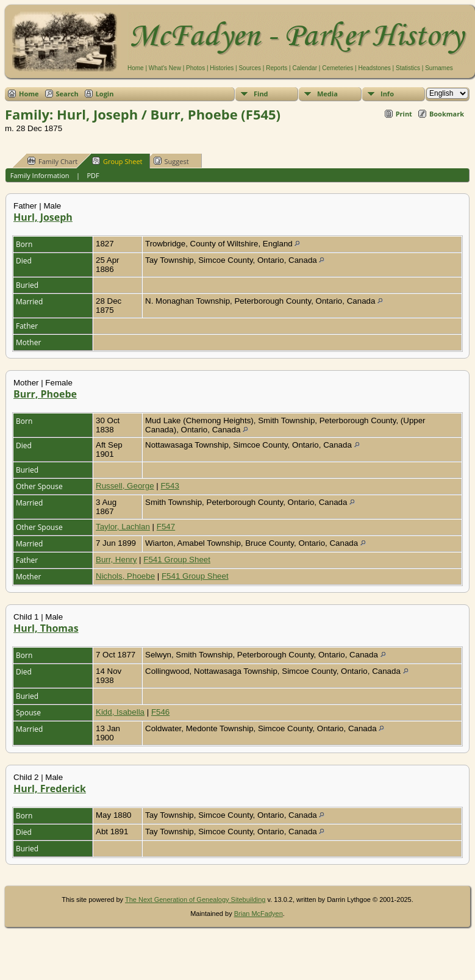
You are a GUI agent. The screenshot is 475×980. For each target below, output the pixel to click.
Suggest (171, 161)
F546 (160, 712)
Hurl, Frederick (50, 789)
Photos (195, 68)
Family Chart (52, 161)
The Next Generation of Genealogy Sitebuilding (195, 900)
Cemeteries (337, 68)
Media (327, 94)
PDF (93, 175)
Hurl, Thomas (46, 628)
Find (261, 94)
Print (404, 114)
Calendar (305, 68)
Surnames (439, 68)
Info (387, 94)
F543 (170, 486)
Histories (222, 68)
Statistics (408, 68)
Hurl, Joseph (43, 217)
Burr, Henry (116, 560)
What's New (165, 68)
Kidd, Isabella (120, 712)
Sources (250, 68)
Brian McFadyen (259, 914)
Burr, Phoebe (45, 394)
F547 (166, 527)
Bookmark (447, 114)
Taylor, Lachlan (123, 527)
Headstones (374, 68)
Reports (277, 68)
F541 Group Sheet (177, 560)
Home (136, 68)
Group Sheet (117, 161)
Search (67, 94)
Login (105, 94)
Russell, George (125, 486)
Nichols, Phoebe (125, 576)
